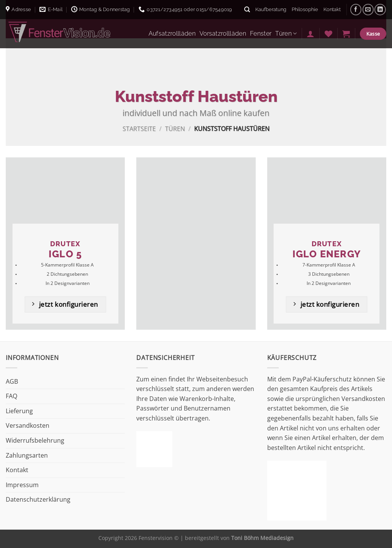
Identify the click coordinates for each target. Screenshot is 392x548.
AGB (12, 381)
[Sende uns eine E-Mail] (368, 9)
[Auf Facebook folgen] (356, 9)
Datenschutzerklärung (38, 499)
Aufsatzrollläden (172, 34)
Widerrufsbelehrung (35, 440)
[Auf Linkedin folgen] (380, 9)
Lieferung (19, 411)
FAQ (11, 396)
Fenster (261, 34)
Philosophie (305, 9)
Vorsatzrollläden (223, 34)
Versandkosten (28, 425)
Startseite (139, 129)
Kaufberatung (271, 9)
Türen (286, 34)
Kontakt (332, 9)
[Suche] (247, 10)
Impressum (22, 485)
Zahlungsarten (27, 455)
